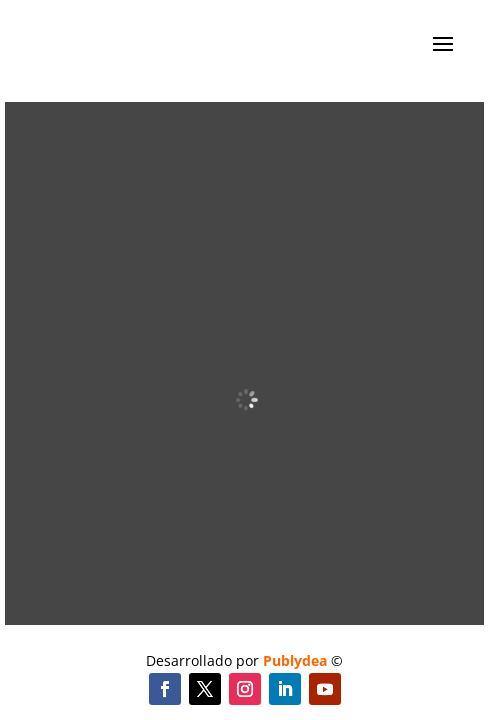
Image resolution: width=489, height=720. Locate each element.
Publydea (295, 660)
